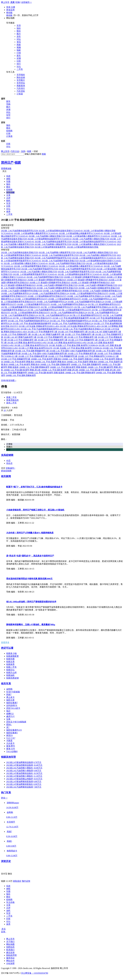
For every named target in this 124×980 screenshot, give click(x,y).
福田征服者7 (12, 703)
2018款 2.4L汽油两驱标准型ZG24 (16, 293)
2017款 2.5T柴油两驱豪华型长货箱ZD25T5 (21, 307)
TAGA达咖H (12, 751)
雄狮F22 (10, 714)
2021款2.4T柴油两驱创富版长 (20, 784)
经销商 (9, 131)
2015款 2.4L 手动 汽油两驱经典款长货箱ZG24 (73, 323)
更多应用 (10, 10)
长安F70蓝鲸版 (13, 692)
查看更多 (5, 642)
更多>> (4, 798)
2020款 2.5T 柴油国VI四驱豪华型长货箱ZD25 (50, 283)
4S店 (8, 461)
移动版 (9, 13)
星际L (9, 725)
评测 (19, 58)
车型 (19, 26)
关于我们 (10, 942)
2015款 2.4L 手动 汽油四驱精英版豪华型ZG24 (71, 321)
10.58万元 (38, 773)
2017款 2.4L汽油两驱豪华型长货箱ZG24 (92, 307)
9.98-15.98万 (12, 856)
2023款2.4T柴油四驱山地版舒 (20, 779)
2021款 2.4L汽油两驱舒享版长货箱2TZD (67, 263)
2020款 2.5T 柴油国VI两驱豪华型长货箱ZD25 (87, 280)
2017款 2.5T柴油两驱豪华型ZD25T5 (75, 310)
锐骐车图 (10, 659)
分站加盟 (10, 963)
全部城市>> (27, 2)
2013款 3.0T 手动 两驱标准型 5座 (73, 332)
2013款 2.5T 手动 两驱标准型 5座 (82, 337)
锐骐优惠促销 (12, 678)
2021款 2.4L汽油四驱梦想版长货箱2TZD (45, 277)
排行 (19, 64)
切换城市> (10, 468)
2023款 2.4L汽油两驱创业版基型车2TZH (53, 242)
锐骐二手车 (11, 667)
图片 (19, 34)
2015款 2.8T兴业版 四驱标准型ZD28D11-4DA (39, 326)
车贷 (8, 203)
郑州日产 (7, 163)
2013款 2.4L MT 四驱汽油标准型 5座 (105, 332)
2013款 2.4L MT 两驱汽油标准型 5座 (20, 337)
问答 (19, 61)
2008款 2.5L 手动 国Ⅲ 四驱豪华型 (86, 364)
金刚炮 (9, 689)
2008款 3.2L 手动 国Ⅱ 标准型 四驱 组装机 (46, 373)
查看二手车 (11, 397)
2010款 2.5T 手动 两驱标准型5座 (82, 354)
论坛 (19, 67)
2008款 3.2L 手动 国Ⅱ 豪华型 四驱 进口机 (97, 370)
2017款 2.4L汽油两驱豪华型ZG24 (103, 313)
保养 (8, 212)
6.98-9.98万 (11, 846)
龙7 (8, 727)
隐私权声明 (11, 955)
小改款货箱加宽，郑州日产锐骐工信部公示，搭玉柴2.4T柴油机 (35, 510)
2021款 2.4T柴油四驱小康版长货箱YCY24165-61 (26, 263)
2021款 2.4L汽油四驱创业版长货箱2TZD (20, 252)
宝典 (8, 719)
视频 (19, 47)
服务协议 (10, 958)
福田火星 (10, 700)
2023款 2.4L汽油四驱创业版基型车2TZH (20, 231)
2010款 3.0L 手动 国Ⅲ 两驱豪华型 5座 (32, 351)
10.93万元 (38, 779)
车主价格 (10, 902)
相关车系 (6, 684)
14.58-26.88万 (12, 807)
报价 (19, 28)
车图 (8, 181)
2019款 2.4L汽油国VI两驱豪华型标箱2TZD (98, 285)
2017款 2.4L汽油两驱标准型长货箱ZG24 (69, 313)
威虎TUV (10, 716)
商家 (19, 45)
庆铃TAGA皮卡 (13, 708)
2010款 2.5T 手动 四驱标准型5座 (33, 356)
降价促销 (21, 77)
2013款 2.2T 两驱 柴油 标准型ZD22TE (35, 348)
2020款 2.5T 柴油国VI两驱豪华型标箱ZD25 (90, 283)
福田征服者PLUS (14, 730)
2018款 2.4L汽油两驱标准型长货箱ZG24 (85, 296)
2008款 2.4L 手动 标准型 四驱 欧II (46, 359)
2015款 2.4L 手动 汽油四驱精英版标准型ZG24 (41, 329)
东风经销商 (7, 455)
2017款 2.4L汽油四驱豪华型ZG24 (42, 310)
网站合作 (10, 961)
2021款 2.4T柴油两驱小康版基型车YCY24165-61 (81, 266)
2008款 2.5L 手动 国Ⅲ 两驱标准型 (34, 367)
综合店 (9, 463)
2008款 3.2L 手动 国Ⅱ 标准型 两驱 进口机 (22, 370)
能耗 (8, 201)
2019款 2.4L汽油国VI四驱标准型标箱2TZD (102, 291)
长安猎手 (11, 822)
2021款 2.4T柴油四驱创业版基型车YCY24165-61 (94, 258)
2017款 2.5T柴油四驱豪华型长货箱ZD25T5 (32, 318)
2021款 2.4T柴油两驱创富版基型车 (50, 247)
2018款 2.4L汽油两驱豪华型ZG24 (52, 302)
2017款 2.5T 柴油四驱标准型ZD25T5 (86, 315)
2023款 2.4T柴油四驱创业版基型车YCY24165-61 (94, 242)
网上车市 (5, 2)
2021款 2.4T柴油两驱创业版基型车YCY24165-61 (80, 274)
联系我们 (10, 950)
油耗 (8, 910)
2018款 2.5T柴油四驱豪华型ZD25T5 (33, 304)
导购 (8, 104)
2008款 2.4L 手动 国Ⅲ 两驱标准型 (80, 373)
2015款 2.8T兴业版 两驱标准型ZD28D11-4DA (80, 326)
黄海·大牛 (11, 749)
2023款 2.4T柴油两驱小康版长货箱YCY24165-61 (94, 244)
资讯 (19, 42)
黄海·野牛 (11, 746)
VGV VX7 (11, 738)
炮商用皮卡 (12, 851)
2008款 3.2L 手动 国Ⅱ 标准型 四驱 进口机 (60, 370)
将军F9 (9, 735)
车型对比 (21, 83)
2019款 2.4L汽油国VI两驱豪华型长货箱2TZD (57, 285)
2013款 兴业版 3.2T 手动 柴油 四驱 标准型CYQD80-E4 (73, 345)
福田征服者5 (12, 733)
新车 (19, 56)
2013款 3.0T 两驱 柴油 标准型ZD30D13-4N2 (67, 343)
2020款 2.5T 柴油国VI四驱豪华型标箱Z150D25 (85, 277)
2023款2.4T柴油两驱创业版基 (20, 762)
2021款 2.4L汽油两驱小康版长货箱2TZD (95, 252)
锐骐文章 (10, 662)
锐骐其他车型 (8, 757)
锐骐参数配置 (12, 656)
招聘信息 (10, 947)
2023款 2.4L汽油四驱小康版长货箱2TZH (47, 236)
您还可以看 (7, 648)
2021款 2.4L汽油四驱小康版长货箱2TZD (39, 272)
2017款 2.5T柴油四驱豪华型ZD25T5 (57, 307)
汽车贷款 (21, 91)
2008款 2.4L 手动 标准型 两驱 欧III (24, 364)
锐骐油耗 (10, 675)
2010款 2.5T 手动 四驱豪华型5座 (16, 359)
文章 (8, 195)
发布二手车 (11, 403)
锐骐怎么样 (11, 673)
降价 (19, 31)
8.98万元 (37, 784)
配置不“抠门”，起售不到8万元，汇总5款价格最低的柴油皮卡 (34, 487)
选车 (19, 36)
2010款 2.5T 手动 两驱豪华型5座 (63, 356)
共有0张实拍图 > (9, 380)
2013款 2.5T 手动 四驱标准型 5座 (16, 334)
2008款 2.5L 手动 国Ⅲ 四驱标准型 (55, 364)
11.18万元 (38, 776)
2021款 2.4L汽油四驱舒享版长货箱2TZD (60, 261)
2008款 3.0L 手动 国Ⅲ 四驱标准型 (21, 375)
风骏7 (9, 694)
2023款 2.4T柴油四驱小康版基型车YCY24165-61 (88, 236)
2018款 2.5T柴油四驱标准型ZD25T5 (65, 299)
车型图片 (21, 80)
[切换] (18, 2)
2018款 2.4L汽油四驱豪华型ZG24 (97, 299)
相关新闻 (6, 476)
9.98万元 (37, 771)
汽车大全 (15, 151)
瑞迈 (8, 711)
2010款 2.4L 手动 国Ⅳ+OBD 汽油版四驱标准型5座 (44, 354)
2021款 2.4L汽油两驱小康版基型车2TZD (57, 252)
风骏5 (9, 841)
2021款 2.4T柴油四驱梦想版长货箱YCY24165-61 (36, 266)
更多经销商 (6, 471)
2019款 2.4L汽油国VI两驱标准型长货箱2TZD (57, 288)
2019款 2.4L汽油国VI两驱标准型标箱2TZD (63, 291)
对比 (19, 39)
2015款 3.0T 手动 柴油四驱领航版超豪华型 (32, 323)
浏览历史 (6, 861)
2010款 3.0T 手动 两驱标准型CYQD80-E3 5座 (98, 356)
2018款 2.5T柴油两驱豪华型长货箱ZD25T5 (89, 293)
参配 (8, 179)
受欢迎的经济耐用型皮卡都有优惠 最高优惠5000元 (29, 579)
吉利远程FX (12, 705)
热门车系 (6, 793)
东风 (23, 151)
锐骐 (29, 151)
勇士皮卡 (10, 697)
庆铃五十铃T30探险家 (16, 722)
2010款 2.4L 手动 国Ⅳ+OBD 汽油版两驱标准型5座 (72, 351)
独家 (19, 50)
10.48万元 (38, 765)
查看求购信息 (12, 400)
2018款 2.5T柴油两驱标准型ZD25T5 (31, 299)
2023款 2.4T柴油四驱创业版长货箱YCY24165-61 (61, 231)
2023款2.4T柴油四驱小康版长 (20, 776)
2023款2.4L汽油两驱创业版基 (20, 787)
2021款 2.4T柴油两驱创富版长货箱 (83, 247)
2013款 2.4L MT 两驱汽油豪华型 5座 (48, 334)
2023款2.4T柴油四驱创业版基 (20, 765)
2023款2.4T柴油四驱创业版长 (20, 773)
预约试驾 (26, 881)
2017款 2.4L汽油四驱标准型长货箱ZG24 (19, 315)
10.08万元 (38, 768)
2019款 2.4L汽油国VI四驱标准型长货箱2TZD (99, 288)
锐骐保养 (10, 664)
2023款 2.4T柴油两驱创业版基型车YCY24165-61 (50, 239)
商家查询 (21, 86)
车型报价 (21, 75)
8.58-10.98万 (12, 836)
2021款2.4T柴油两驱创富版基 (20, 781)
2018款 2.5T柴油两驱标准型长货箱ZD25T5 (47, 296)
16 (5, 410)
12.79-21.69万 (12, 827)
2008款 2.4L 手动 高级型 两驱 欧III (50, 362)
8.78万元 (37, 762)
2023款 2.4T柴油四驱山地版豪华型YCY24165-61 (81, 233)
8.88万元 (37, 781)
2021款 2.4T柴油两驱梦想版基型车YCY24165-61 (35, 274)
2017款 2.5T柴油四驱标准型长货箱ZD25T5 (30, 313)
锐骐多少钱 (11, 653)
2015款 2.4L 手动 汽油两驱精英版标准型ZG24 (29, 321)
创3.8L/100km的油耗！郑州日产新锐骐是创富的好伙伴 (31, 602)
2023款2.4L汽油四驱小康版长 (20, 768)
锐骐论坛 (10, 670)
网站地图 (10, 944)
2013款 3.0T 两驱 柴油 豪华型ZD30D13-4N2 (27, 343)
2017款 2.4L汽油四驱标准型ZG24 (54, 315)
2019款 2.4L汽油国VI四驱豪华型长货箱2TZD (22, 291)
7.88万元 (37, 787)
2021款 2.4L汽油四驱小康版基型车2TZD (98, 255)
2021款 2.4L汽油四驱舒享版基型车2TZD (40, 269)
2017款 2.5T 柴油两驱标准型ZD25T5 (104, 304)
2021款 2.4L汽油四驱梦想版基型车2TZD (53, 258)
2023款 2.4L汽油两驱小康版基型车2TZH (53, 244)
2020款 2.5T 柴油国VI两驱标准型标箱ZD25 (47, 280)
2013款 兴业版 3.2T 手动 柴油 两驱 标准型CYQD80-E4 (78, 348)
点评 (8, 198)
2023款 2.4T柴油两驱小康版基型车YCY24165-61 (36, 233)
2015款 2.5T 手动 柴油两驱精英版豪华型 (71, 318)
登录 (9, 7)
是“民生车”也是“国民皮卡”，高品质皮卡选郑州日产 (30, 556)
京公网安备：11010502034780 (35, 973)
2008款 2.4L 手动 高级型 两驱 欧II (82, 362)
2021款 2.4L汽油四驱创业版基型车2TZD (60, 255)
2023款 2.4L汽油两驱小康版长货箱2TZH (91, 239)
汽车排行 (21, 88)
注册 (13, 7)
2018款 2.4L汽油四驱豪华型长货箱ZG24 (86, 302)
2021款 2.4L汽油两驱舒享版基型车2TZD (76, 272)
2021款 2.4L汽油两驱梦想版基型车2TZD (77, 269)
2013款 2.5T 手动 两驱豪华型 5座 (42, 332)
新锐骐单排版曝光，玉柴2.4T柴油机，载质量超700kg (31, 625)
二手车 (20, 69)
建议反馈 (10, 952)
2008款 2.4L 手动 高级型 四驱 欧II (77, 359)
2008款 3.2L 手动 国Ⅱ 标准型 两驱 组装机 (68, 367)
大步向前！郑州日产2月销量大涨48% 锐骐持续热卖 (30, 533)
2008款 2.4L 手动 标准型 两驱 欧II (19, 362)
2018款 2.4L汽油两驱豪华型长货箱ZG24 (69, 304)
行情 (19, 53)
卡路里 (9, 741)
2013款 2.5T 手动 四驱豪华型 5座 (83, 340)
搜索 (44, 154)
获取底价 (17, 881)
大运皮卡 (10, 743)
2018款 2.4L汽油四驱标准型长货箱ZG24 (50, 293)
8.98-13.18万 (12, 817)
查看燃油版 (6, 168)
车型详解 (10, 192)
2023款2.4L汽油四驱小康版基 (20, 771)
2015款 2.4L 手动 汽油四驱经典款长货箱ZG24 (83, 329)
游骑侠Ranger (13, 803)
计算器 (20, 94)
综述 (8, 176)
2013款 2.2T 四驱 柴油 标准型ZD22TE (31, 345)
